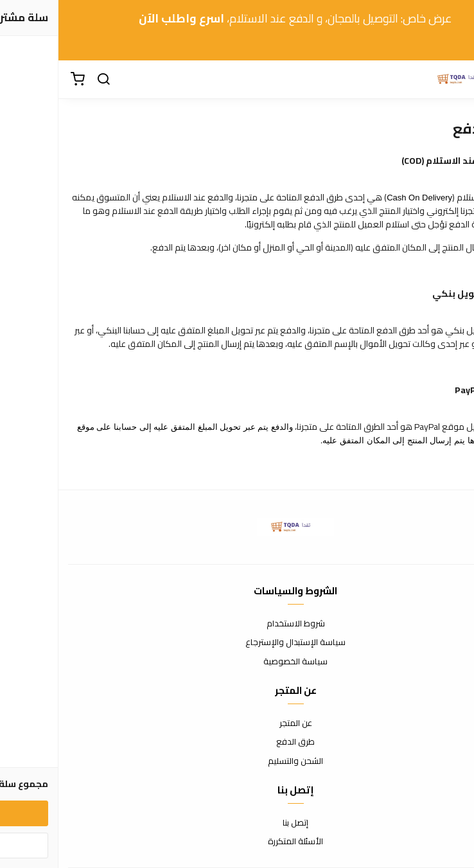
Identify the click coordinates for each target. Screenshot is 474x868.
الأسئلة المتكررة (237, 842)
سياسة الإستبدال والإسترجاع (237, 642)
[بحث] (45, 80)
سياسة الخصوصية (237, 662)
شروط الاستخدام (237, 624)
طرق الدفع (237, 742)
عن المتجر (237, 723)
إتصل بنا (237, 823)
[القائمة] (455, 80)
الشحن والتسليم (237, 761)
